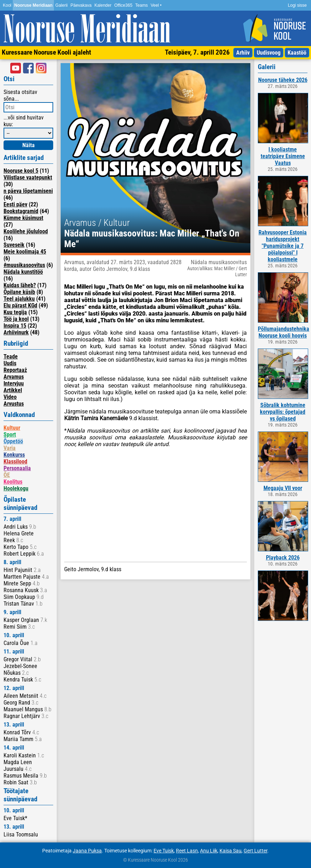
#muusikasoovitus (24, 265)
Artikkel (13, 390)
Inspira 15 (15, 326)
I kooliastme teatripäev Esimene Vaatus (283, 156)
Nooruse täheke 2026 (283, 80)
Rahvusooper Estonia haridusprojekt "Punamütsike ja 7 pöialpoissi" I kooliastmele (283, 246)
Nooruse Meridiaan (33, 5)
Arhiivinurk (16, 332)
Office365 (123, 5)
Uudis (10, 363)
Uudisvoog (269, 53)
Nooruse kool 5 (21, 171)
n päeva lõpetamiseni (28, 191)
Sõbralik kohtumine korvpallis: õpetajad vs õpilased (283, 412)
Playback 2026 (283, 558)
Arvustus (14, 404)
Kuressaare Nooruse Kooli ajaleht (46, 52)
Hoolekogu (16, 488)
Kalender (103, 5)
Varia (10, 448)
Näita (29, 145)
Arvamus (14, 377)
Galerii (62, 5)
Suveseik (14, 245)
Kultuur (12, 428)
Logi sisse (297, 5)
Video (10, 397)
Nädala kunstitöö (23, 272)
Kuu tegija (15, 312)
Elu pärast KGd (20, 305)
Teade (11, 357)
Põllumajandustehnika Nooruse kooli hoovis (284, 332)
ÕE (7, 475)
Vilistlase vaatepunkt (28, 177)
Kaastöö (297, 53)
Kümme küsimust (23, 218)
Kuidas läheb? (20, 285)
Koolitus (13, 482)
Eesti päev (15, 204)
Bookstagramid (21, 211)
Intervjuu (14, 383)
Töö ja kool (16, 319)
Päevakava (81, 5)
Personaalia (17, 468)
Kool (7, 5)
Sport (10, 435)
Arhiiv (243, 53)
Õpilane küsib (19, 292)
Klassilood (15, 461)
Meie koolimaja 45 (25, 252)
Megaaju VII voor (283, 488)
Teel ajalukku (19, 299)
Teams (141, 5)
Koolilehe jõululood (26, 231)
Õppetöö (13, 441)
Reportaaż (15, 370)
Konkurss (14, 455)
